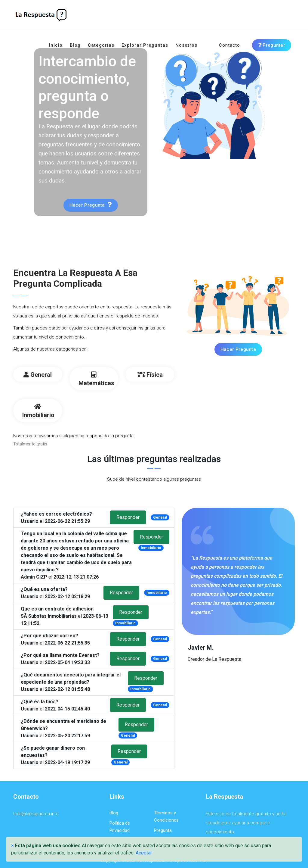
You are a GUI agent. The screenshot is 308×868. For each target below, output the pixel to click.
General (38, 375)
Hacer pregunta (72, 205)
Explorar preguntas (145, 45)
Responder (128, 517)
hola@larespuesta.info (36, 814)
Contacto (229, 45)
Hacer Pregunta (238, 349)
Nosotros (186, 45)
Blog (75, 45)
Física (150, 375)
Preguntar (272, 45)
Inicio (56, 45)
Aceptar (144, 853)
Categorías (101, 45)
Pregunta (163, 830)
